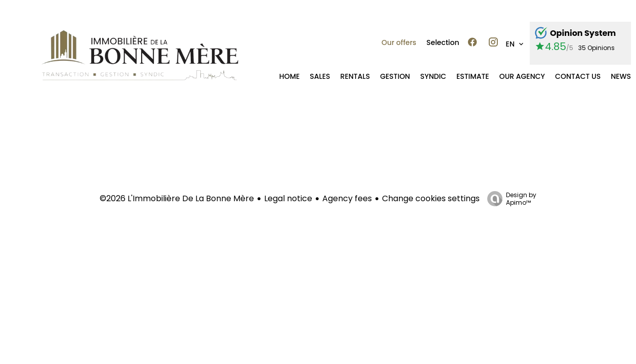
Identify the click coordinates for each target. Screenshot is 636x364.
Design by (509, 198)
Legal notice (288, 198)
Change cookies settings (431, 198)
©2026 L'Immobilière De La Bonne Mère (177, 198)
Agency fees (347, 198)
